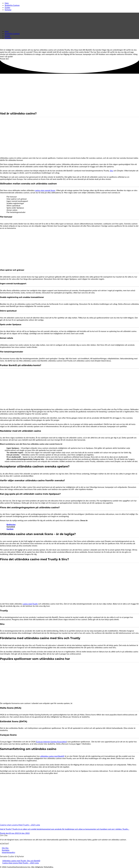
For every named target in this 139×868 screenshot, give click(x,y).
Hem (7, 3)
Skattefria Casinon (12, 5)
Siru (111, 171)
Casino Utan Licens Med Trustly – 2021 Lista (21, 863)
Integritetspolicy (9, 852)
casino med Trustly (30, 604)
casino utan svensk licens (45, 190)
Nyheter (8, 10)
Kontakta (6, 850)
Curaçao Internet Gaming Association (51, 742)
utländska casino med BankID (52, 756)
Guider (7, 7)
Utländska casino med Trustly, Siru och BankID (21, 861)
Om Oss (5, 848)
